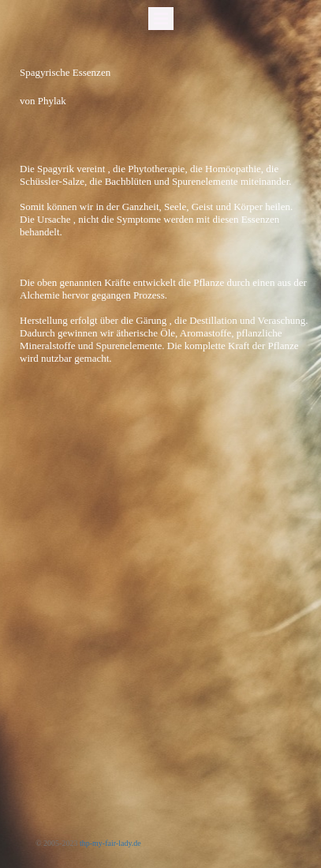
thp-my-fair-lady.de (110, 843)
